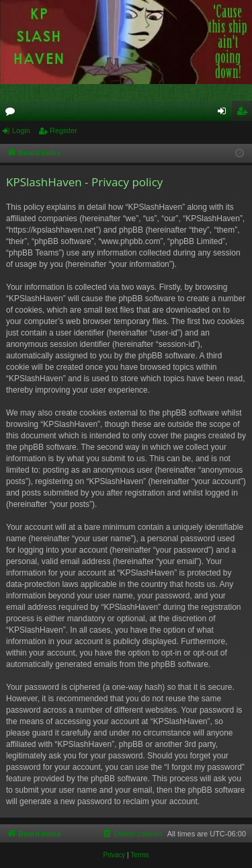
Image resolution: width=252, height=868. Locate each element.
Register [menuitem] (245, 114)
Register (64, 130)
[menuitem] (132, 834)
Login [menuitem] (225, 114)
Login (21, 130)
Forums (13, 114)
